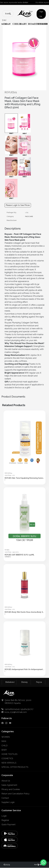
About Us (6, 781)
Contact (5, 798)
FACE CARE (29, 216)
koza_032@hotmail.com (14, 712)
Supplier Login (8, 802)
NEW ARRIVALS (9, 763)
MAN (8, 24)
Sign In (31, 14)
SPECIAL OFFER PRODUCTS (15, 767)
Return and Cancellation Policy (15, 794)
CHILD (17, 24)
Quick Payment (8, 825)
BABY (24, 24)
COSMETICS (7, 758)
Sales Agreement (9, 785)
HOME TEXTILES (9, 754)
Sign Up (41, 14)
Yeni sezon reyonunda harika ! (14, 2)
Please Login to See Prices (18, 205)
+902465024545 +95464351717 (17, 709)
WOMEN (6, 737)
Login (4, 816)
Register (5, 820)
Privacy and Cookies (11, 789)
